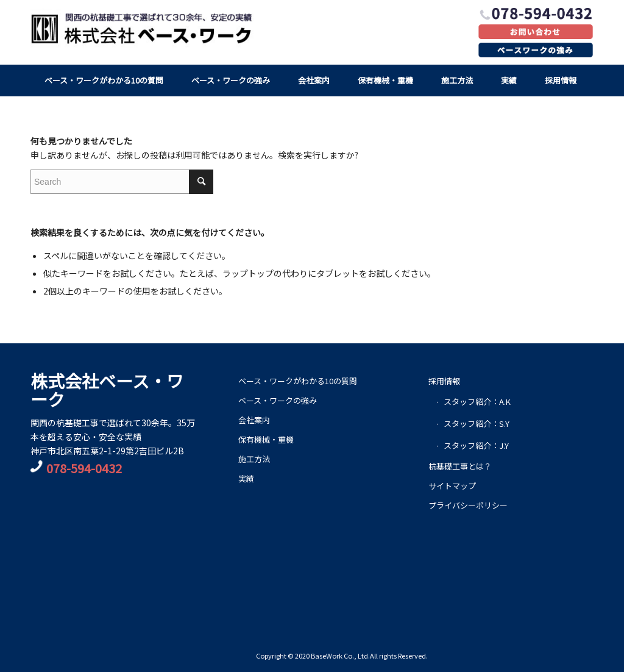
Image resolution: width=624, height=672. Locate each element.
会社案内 (254, 420)
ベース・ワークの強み (278, 400)
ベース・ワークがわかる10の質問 (298, 381)
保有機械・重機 (266, 439)
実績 (246, 478)
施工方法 (254, 459)
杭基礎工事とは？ (460, 466)
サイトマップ (452, 486)
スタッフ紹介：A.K (477, 402)
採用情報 (444, 381)
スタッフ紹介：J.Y (476, 445)
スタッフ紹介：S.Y (477, 424)
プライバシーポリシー (468, 505)
